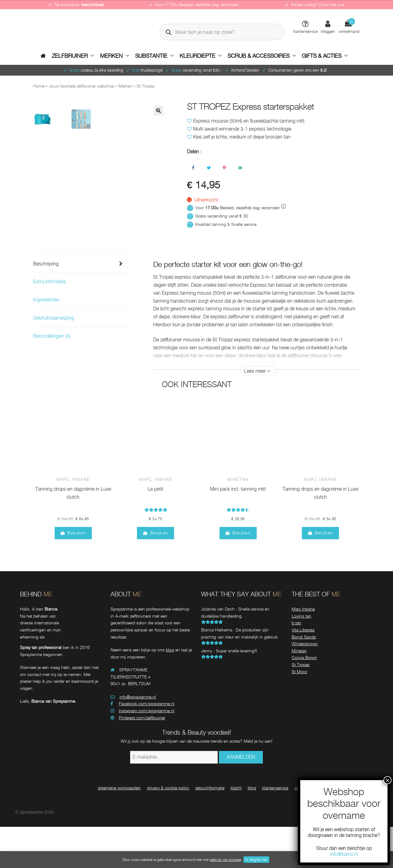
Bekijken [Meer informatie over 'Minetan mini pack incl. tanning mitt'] (241, 574)
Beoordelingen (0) (52, 377)
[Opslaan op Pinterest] (224, 168)
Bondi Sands (304, 678)
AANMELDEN (241, 798)
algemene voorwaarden (119, 829)
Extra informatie (49, 323)
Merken (111, 56)
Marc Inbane (303, 650)
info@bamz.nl (344, 854)
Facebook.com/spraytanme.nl (147, 745)
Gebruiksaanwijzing (54, 359)
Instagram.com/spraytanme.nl (147, 751)
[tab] (81, 305)
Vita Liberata (303, 671)
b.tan (296, 664)
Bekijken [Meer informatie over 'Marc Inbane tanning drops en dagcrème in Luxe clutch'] (77, 574)
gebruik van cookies (225, 860)
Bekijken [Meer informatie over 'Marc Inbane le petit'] (159, 574)
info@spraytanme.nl (138, 738)
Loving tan (302, 657)
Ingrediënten (46, 341)
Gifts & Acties (322, 56)
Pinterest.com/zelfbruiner (142, 758)
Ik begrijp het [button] (256, 859)
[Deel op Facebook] (193, 168)
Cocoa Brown (304, 699)
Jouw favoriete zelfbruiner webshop (82, 86)
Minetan (299, 691)
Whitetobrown (305, 684)
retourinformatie (210, 829)
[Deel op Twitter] (209, 168)
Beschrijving (46, 305)
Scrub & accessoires (259, 56)
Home (39, 86)
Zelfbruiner (70, 56)
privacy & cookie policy (168, 829)
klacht (236, 829)
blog (170, 691)
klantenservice (275, 829)
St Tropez (146, 86)
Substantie (151, 56)
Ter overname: (79, 5)
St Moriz (299, 712)
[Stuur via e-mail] (240, 168)
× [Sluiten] (387, 780)
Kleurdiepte (197, 56)
